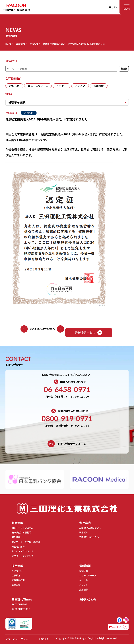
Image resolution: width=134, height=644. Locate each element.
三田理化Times (22, 599)
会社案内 (85, 523)
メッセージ (17, 571)
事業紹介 (84, 532)
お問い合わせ (88, 599)
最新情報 (20, 44)
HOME (8, 44)
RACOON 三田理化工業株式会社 (16, 7)
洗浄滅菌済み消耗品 (21, 532)
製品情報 (17, 523)
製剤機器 (16, 537)
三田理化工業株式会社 (67, 509)
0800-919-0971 (67, 419)
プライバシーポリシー (18, 639)
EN (116, 7)
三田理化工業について (90, 528)
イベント (61, 86)
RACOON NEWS (19, 604)
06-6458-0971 (67, 389)
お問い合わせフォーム (67, 444)
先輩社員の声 (18, 580)
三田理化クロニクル (89, 537)
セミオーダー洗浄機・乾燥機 (26, 542)
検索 (124, 69)
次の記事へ (53, 329)
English (44, 639)
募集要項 (16, 585)
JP (110, 7)
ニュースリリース (38, 86)
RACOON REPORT (21, 609)
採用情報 (99, 86)
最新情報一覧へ (89, 333)
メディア (80, 86)
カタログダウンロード (22, 551)
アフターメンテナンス (22, 556)
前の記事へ (31, 329)
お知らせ (34, 44)
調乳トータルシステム (22, 528)
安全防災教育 (18, 546)
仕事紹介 (16, 575)
